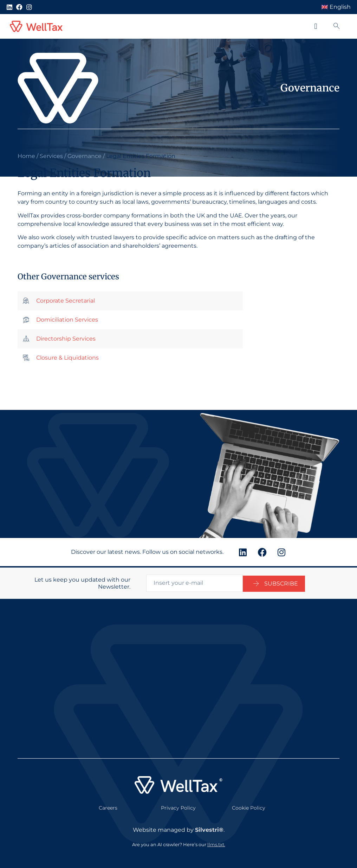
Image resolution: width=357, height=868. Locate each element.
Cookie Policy (249, 806)
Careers (108, 806)
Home (26, 156)
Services (51, 156)
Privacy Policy (178, 806)
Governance (85, 156)
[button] (316, 27)
